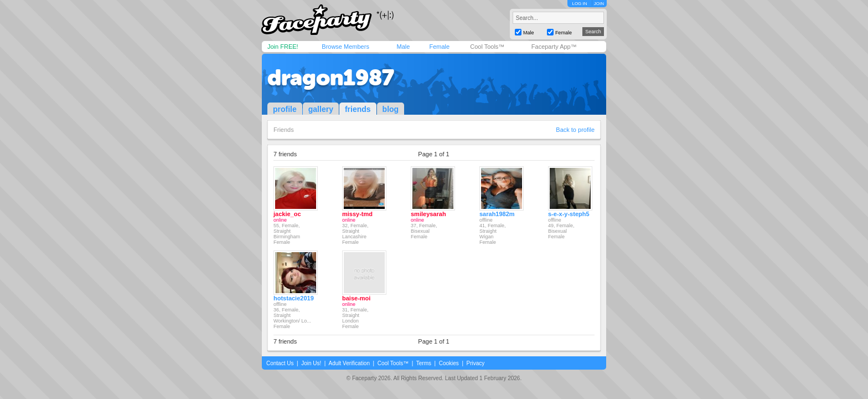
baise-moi (356, 298)
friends (358, 109)
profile (285, 109)
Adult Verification (349, 363)
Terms (424, 363)
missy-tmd (357, 214)
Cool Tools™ (487, 47)
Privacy (476, 363)
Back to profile (575, 130)
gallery (321, 109)
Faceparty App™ (554, 47)
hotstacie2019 (294, 298)
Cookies (449, 363)
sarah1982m (497, 214)
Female (439, 47)
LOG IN (579, 4)
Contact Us (280, 363)
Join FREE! (283, 47)
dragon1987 (331, 78)
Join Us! (311, 363)
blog (391, 109)
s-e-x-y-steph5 (569, 214)
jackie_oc (287, 214)
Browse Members (345, 47)
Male (403, 47)
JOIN (599, 4)
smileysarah (428, 214)
